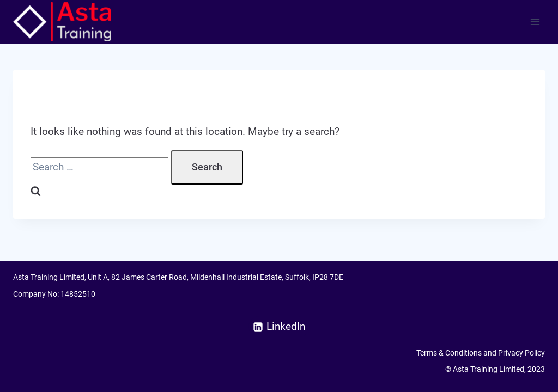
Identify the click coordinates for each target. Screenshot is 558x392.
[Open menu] (535, 22)
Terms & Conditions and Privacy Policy (481, 353)
